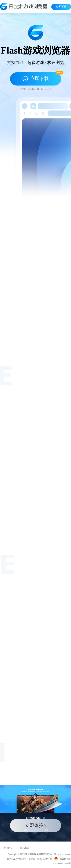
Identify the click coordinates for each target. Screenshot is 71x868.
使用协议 (8, 848)
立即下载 (61, 7)
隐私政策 (25, 848)
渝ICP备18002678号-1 (18, 859)
